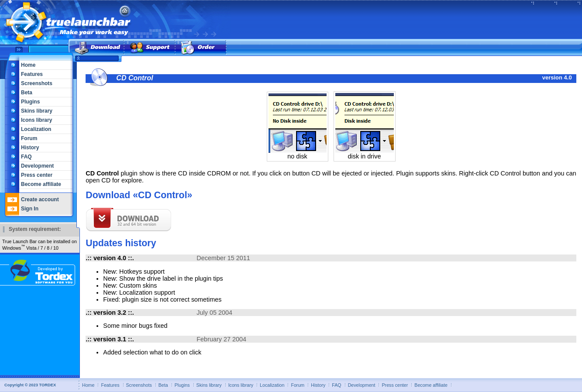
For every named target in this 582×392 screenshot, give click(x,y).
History (30, 148)
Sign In (30, 209)
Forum (29, 138)
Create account (40, 199)
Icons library (36, 120)
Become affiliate (41, 184)
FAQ (26, 157)
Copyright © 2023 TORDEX (30, 385)
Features (32, 74)
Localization (36, 129)
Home (28, 65)
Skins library (37, 111)
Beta (27, 93)
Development (37, 166)
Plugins (30, 102)
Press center (37, 175)
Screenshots (37, 83)
